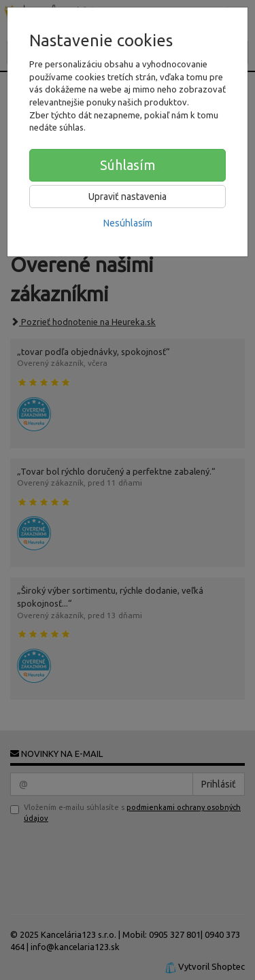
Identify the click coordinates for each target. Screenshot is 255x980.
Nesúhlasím (128, 223)
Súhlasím (128, 165)
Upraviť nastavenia (128, 197)
